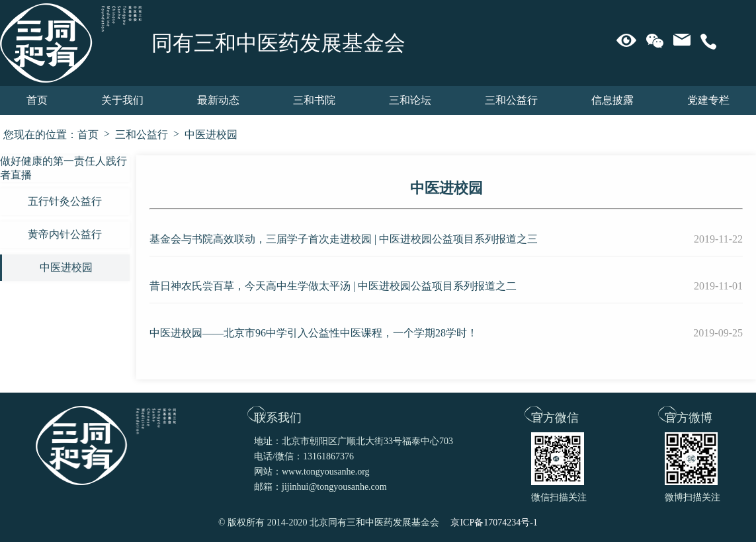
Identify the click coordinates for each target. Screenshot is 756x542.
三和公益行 (511, 100)
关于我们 (122, 100)
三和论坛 (410, 100)
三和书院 (314, 100)
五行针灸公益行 (65, 201)
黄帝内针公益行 (65, 234)
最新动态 (218, 100)
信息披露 (612, 100)
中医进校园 (211, 135)
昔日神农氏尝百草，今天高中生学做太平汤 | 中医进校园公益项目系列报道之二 (333, 286)
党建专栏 (708, 100)
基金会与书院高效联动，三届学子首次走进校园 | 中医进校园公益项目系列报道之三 (344, 239)
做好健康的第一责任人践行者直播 (63, 168)
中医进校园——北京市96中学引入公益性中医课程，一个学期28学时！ (314, 333)
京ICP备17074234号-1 (494, 523)
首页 (37, 100)
